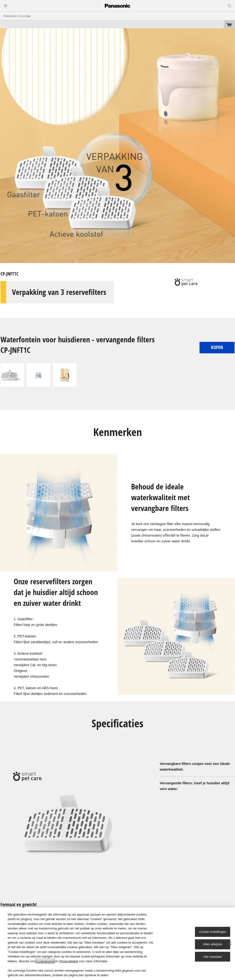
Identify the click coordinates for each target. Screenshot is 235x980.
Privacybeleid (68, 961)
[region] (117, 944)
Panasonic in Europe (17, 16)
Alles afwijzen (213, 944)
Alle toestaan (213, 957)
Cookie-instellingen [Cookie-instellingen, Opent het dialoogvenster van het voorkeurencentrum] (213, 932)
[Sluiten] (230, 944)
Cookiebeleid (45, 961)
